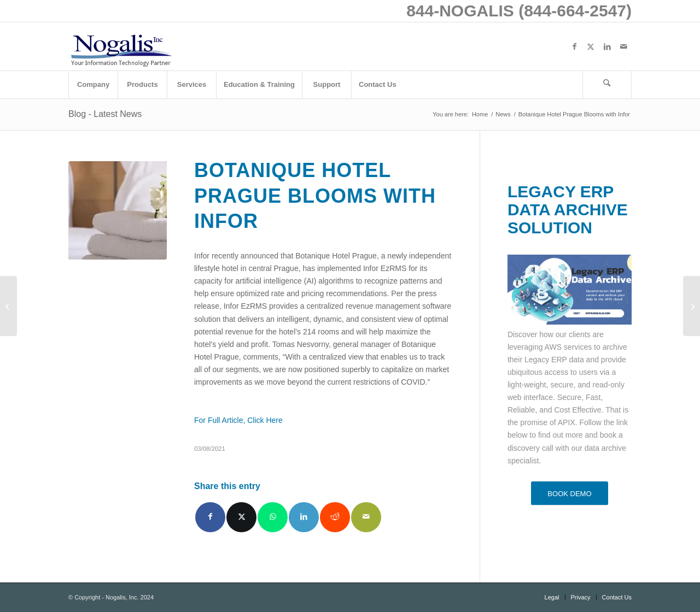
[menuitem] (93, 85)
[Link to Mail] (623, 46)
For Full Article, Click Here (238, 420)
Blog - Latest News (105, 114)
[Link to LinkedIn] (607, 46)
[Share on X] (241, 517)
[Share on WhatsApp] (273, 517)
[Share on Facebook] (210, 517)
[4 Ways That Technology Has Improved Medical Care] (692, 306)
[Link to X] (591, 46)
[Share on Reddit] (335, 517)
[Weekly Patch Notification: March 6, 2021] (8, 306)
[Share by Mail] (366, 517)
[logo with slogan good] (121, 46)
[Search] (607, 85)
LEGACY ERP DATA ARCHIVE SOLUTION (568, 210)
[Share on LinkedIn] (304, 517)
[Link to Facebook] (574, 46)
